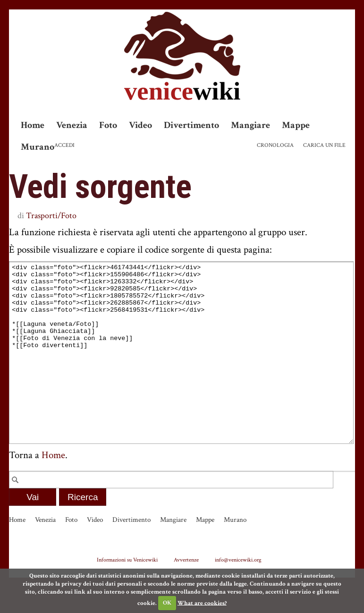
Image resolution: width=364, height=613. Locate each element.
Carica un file (324, 145)
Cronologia (275, 145)
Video (140, 125)
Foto (108, 125)
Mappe (296, 125)
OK (167, 603)
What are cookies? (202, 603)
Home (33, 125)
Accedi (64, 145)
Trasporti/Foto (51, 216)
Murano (38, 147)
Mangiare (250, 125)
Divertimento (191, 125)
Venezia (72, 125)
